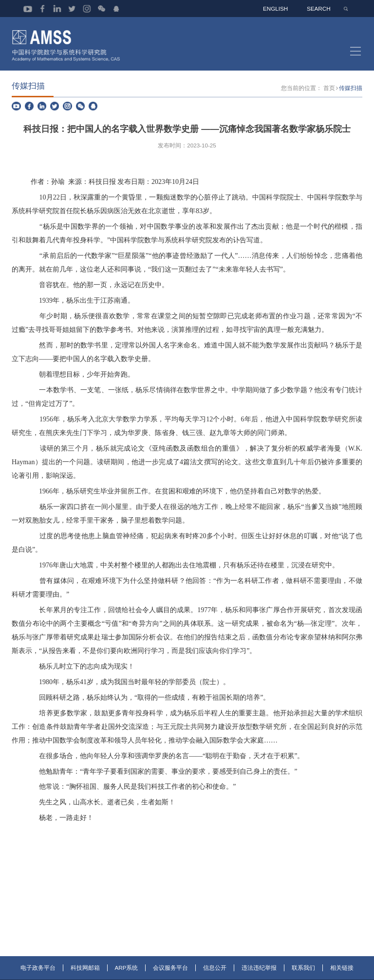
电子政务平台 (38, 973)
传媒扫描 (351, 93)
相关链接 (342, 973)
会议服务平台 (170, 973)
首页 (329, 93)
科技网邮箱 (85, 973)
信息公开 (215, 973)
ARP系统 (127, 973)
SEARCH (319, 9)
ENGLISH (276, 9)
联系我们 (303, 973)
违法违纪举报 (259, 973)
